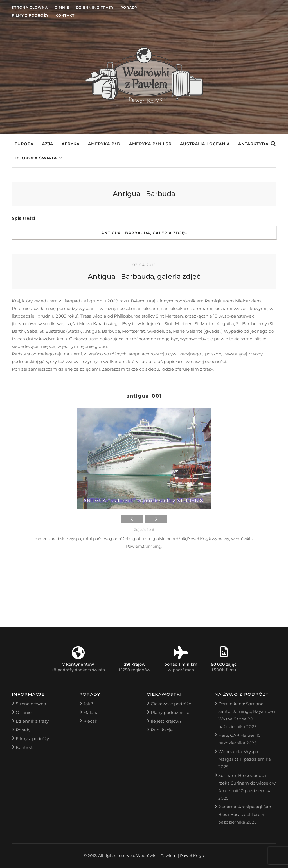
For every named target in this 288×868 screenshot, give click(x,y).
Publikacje (162, 730)
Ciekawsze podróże (171, 704)
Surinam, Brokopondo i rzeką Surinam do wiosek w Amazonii (247, 783)
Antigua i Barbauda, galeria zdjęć (144, 233)
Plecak (90, 721)
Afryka (71, 144)
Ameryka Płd (104, 144)
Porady (129, 7)
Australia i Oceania (205, 144)
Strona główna (30, 7)
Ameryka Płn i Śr (150, 144)
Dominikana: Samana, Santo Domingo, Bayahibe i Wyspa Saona (247, 711)
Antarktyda (253, 144)
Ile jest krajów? (166, 721)
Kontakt (65, 15)
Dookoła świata (36, 158)
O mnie (62, 7)
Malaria (91, 712)
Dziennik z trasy (95, 7)
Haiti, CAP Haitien (237, 735)
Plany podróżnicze (170, 712)
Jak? (88, 704)
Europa (24, 144)
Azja (48, 144)
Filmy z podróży (30, 15)
